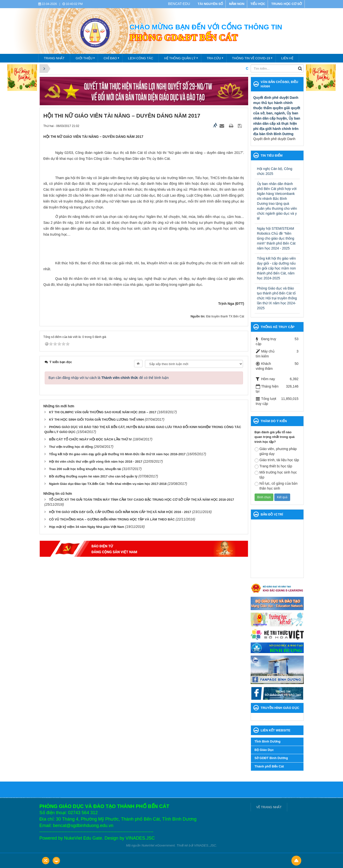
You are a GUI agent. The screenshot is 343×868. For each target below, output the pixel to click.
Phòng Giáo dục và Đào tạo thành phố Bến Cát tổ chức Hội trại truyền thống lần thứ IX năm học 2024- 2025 (277, 298)
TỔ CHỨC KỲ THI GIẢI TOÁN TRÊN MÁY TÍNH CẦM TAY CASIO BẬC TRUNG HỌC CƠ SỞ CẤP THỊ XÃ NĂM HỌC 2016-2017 (141, 500)
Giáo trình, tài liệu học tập (277, 460)
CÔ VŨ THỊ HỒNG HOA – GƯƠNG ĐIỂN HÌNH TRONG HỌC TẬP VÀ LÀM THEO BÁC (112, 519)
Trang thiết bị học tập (273, 466)
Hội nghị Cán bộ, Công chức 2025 (275, 171)
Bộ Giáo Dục (264, 750)
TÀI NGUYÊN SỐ (210, 4)
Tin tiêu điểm (272, 155)
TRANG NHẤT (54, 58)
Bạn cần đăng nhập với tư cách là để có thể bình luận (109, 378)
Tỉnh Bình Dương (268, 741)
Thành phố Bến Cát (269, 766)
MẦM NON (237, 4)
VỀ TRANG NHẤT (269, 807)
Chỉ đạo (110, 58)
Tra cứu (214, 58)
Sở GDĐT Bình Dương (271, 758)
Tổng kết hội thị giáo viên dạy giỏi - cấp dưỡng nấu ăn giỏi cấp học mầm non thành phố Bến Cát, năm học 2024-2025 (276, 268)
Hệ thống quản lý (180, 58)
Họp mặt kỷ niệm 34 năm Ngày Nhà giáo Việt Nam (87, 527)
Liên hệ (287, 58)
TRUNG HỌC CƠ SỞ (287, 4)
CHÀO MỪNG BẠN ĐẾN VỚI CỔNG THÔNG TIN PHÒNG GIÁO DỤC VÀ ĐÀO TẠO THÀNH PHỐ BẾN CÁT (235, 68)
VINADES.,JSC (205, 845)
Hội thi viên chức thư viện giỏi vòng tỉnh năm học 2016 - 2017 (96, 462)
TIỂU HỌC (258, 4)
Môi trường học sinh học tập (276, 475)
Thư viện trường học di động (71, 447)
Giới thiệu (84, 58)
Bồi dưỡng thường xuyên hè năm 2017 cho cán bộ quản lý (93, 476)
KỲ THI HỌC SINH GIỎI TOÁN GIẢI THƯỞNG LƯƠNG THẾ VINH (96, 420)
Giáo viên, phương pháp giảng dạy (276, 451)
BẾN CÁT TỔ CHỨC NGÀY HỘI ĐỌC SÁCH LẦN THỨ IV (90, 439)
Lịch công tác (141, 58)
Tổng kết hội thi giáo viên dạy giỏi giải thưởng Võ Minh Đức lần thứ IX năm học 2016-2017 (117, 454)
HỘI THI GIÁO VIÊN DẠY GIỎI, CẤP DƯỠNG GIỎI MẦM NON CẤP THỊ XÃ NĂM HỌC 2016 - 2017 (120, 512)
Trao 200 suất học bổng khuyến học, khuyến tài (85, 469)
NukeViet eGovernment (158, 845)
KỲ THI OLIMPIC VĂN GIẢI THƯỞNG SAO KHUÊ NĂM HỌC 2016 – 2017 (103, 412)
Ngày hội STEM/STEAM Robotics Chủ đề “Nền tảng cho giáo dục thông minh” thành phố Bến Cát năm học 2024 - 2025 (276, 238)
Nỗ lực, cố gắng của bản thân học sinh (276, 486)
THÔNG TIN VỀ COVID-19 (251, 58)
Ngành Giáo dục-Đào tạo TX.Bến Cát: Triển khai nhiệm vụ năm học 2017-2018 (108, 484)
